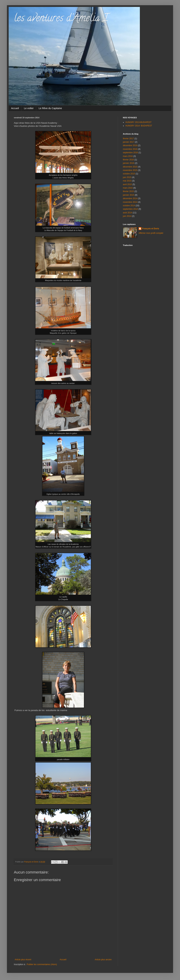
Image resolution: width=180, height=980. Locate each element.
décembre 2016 (130, 145)
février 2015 (128, 191)
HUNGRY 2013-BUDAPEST (138, 122)
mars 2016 (128, 156)
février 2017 (128, 139)
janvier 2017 (129, 142)
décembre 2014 (130, 198)
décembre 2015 (130, 167)
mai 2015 (127, 181)
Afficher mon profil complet (151, 233)
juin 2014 (127, 216)
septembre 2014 (130, 209)
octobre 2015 (129, 174)
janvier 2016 (129, 163)
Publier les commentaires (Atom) (42, 964)
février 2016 (128, 160)
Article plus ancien (103, 960)
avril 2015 (127, 184)
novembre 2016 (130, 149)
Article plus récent (23, 960)
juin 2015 (127, 177)
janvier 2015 (129, 195)
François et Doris (151, 229)
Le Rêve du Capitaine (50, 108)
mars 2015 (128, 188)
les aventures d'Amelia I (61, 19)
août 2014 (127, 213)
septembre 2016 (130, 153)
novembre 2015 (130, 170)
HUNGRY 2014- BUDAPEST (139, 126)
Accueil (15, 108)
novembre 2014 (130, 202)
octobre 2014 (129, 206)
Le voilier (29, 108)
